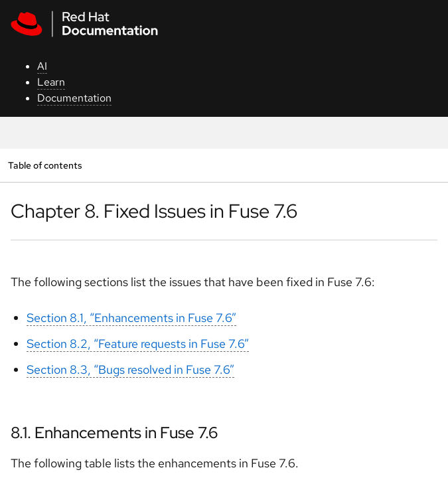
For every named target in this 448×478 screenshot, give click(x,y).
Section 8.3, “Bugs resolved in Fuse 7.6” (130, 369)
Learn (51, 82)
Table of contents (45, 165)
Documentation (74, 98)
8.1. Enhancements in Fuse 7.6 (114, 433)
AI (42, 66)
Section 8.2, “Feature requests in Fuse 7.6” (138, 344)
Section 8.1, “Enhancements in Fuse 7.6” (131, 318)
